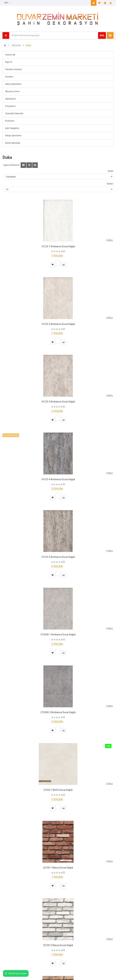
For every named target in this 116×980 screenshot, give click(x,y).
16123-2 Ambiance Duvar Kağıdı (58, 324)
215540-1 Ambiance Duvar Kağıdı (58, 635)
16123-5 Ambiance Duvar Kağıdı (58, 557)
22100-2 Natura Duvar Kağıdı (58, 945)
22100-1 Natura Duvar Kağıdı (58, 868)
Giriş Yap (111, 3)
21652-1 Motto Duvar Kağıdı (58, 790)
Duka (28, 45)
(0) (64, 251)
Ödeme (105, 3)
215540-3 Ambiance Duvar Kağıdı (58, 712)
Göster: (110, 184)
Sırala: (111, 171)
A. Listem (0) (99, 3)
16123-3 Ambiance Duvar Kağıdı (58, 402)
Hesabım (94, 3)
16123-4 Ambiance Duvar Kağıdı (58, 479)
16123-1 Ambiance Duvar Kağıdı (58, 246)
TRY (7, 3)
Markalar (16, 45)
